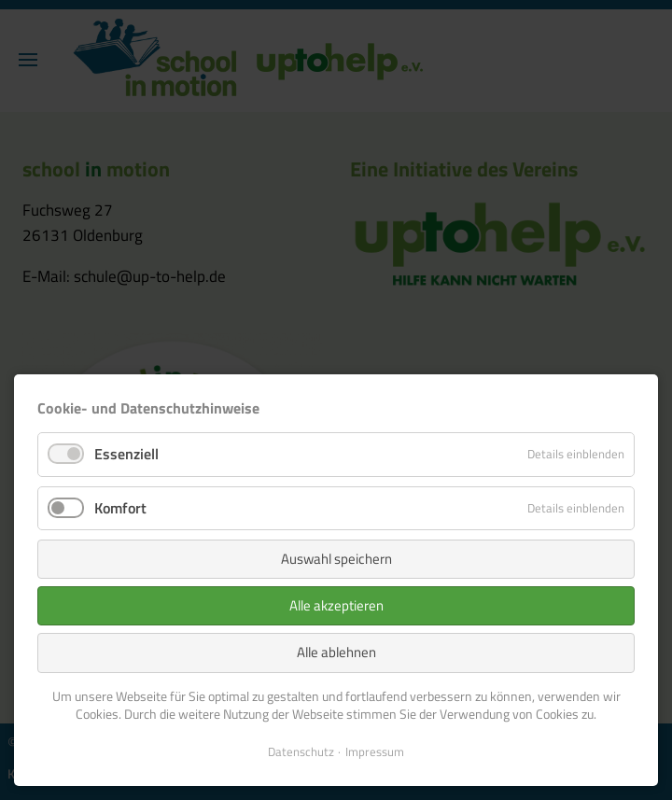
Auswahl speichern (336, 559)
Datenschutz (301, 751)
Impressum (375, 751)
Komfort (120, 508)
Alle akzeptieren (336, 605)
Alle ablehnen (336, 652)
